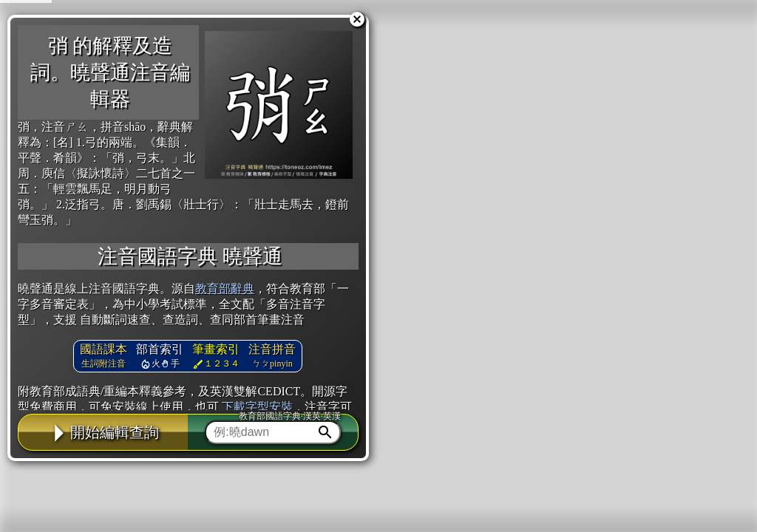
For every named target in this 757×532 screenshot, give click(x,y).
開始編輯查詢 (103, 432)
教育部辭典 (225, 289)
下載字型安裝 (257, 407)
